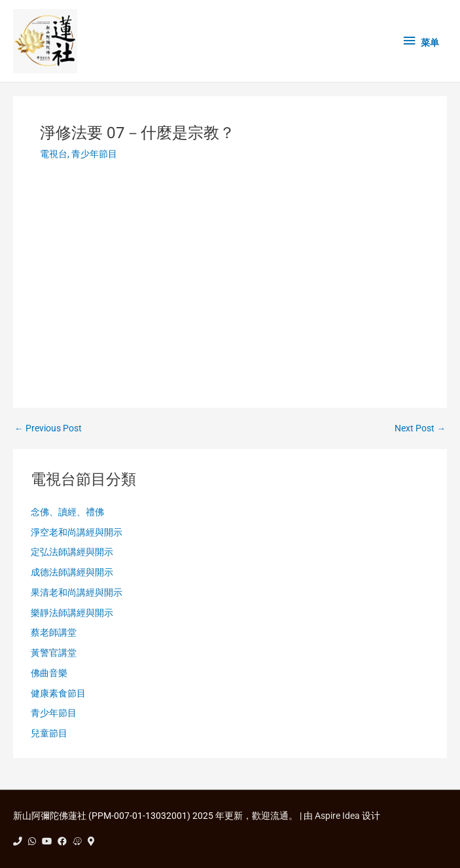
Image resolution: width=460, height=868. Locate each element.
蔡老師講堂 (54, 632)
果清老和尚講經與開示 (77, 592)
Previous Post (48, 429)
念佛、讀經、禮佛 (67, 512)
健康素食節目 (58, 693)
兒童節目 (49, 733)
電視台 (54, 154)
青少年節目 (94, 154)
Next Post (420, 429)
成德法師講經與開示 (72, 572)
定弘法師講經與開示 (72, 552)
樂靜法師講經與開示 (72, 613)
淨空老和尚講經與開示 (77, 532)
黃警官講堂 (54, 653)
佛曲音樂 (49, 673)
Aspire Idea (337, 816)
